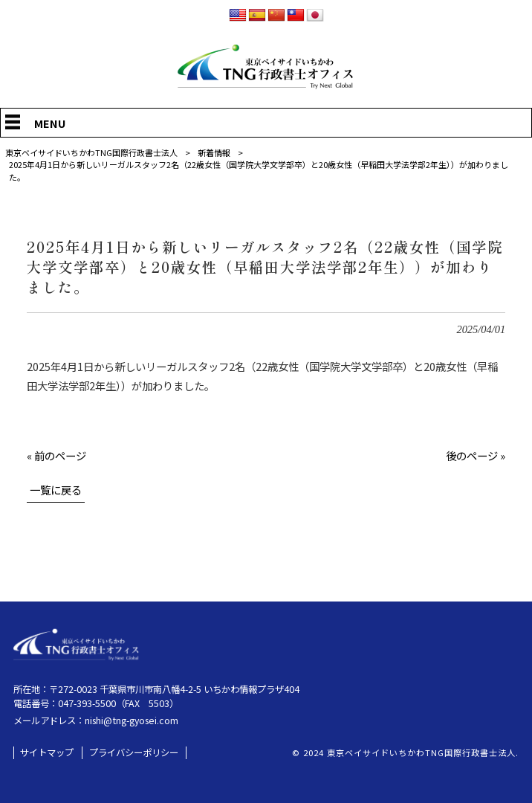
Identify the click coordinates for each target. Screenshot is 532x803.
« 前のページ (56, 455)
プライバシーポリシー (134, 753)
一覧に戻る (56, 490)
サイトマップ (47, 753)
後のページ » (476, 455)
